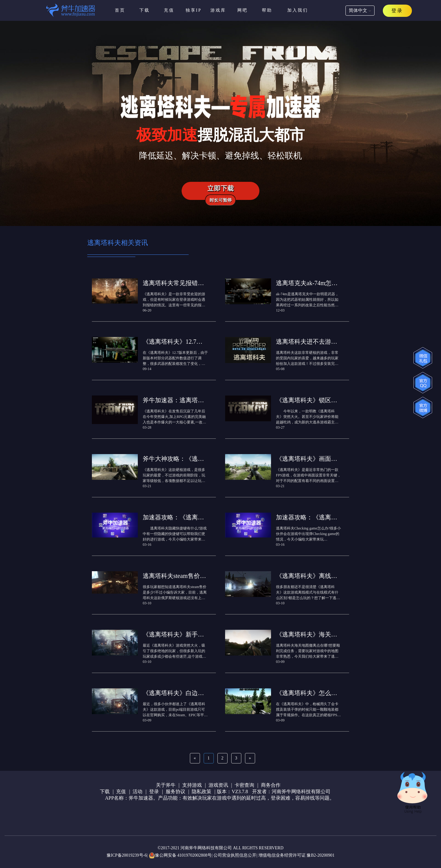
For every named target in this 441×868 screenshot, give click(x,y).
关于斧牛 (166, 785)
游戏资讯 (218, 785)
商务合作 (271, 785)
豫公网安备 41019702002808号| (181, 855)
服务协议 (175, 792)
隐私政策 (202, 792)
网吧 (243, 10)
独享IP (194, 10)
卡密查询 (244, 785)
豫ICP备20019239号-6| (127, 855)
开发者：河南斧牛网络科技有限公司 (291, 792)
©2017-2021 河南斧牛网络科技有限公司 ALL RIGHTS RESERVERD (220, 848)
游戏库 (218, 10)
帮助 (267, 10)
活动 (138, 792)
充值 (169, 10)
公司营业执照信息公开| (235, 855)
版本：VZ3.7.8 (232, 792)
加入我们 (298, 10)
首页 (120, 10)
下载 (145, 10)
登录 (154, 792)
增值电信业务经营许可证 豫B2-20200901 (297, 855)
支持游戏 (192, 785)
